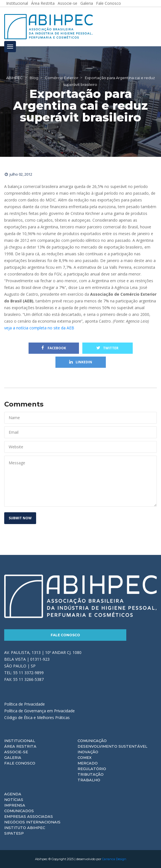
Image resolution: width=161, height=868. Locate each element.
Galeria (13, 757)
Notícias (14, 800)
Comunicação (92, 741)
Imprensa (15, 805)
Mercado (88, 763)
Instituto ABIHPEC (25, 828)
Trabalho (89, 780)
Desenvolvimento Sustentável (112, 746)
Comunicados (19, 811)
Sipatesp (14, 833)
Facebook (54, 348)
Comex (85, 757)
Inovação (88, 752)
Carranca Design (114, 859)
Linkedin (81, 362)
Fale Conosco (65, 635)
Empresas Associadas (29, 816)
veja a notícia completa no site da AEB (39, 328)
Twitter (107, 348)
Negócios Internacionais (32, 822)
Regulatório (92, 769)
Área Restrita (20, 746)
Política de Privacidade (25, 704)
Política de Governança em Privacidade (39, 711)
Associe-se (16, 752)
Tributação (91, 774)
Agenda (13, 794)
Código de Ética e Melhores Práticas (37, 717)
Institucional (20, 741)
